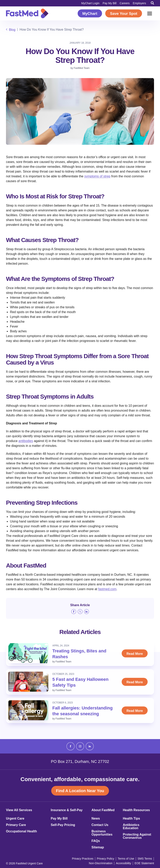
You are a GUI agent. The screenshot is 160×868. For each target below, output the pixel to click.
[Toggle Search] (152, 3)
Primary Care (16, 825)
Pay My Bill (110, 3)
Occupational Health (21, 831)
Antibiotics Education (131, 827)
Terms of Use (126, 859)
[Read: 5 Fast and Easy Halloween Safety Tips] (28, 682)
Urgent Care (15, 819)
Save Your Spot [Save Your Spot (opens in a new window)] (124, 14)
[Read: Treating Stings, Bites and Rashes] (28, 653)
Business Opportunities (102, 833)
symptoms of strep (97, 176)
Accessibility (123, 863)
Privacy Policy (106, 859)
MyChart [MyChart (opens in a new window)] (90, 14)
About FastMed (103, 810)
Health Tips (131, 819)
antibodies (26, 441)
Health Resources (136, 810)
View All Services (19, 810)
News (96, 819)
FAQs (96, 841)
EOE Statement (144, 863)
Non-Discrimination (101, 863)
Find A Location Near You (80, 791)
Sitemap (98, 847)
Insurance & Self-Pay (67, 810)
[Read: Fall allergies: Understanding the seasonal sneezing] (28, 710)
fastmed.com (107, 589)
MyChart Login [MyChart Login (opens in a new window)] (90, 3)
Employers (139, 3)
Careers (125, 3)
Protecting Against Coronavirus (137, 836)
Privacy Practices (83, 859)
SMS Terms (145, 859)
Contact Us (100, 825)
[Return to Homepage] (27, 13)
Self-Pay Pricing (63, 825)
